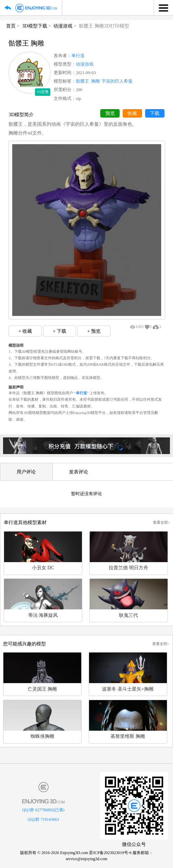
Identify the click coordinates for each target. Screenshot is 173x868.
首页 (11, 26)
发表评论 (79, 472)
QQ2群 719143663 (43, 819)
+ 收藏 (25, 331)
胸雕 (96, 81)
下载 (155, 113)
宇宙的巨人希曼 (117, 81)
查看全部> (161, 522)
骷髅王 (82, 81)
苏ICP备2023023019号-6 (110, 853)
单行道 (78, 56)
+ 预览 (94, 331)
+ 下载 (59, 331)
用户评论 (26, 472)
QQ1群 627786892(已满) (43, 810)
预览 (110, 113)
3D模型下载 (35, 26)
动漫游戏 (63, 26)
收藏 (132, 113)
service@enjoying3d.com (86, 859)
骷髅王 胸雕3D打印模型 (104, 26)
